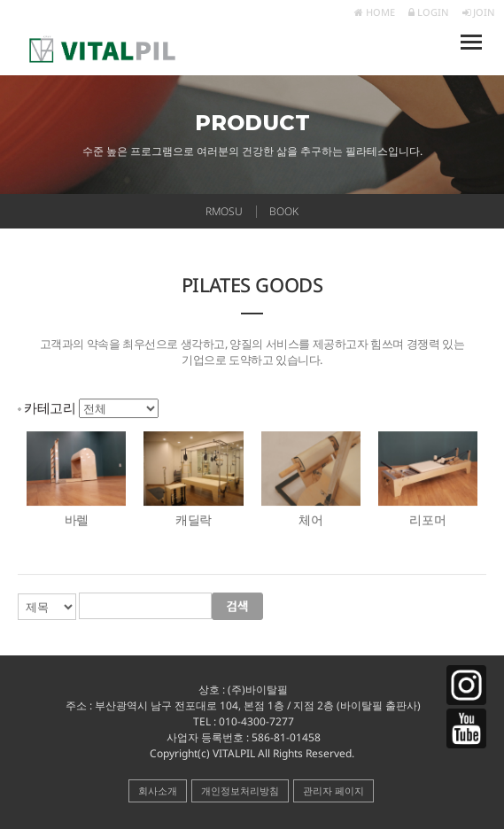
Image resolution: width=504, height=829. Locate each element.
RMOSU (224, 211)
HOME (375, 12)
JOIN (479, 12)
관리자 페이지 (333, 790)
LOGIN (429, 12)
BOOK (284, 211)
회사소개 (158, 790)
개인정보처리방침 (240, 790)
